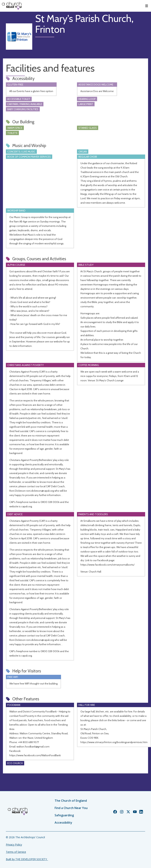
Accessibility (63, 823)
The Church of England (71, 801)
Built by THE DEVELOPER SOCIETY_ (27, 859)
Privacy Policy (14, 845)
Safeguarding (64, 815)
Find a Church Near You (71, 808)
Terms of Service (16, 852)
